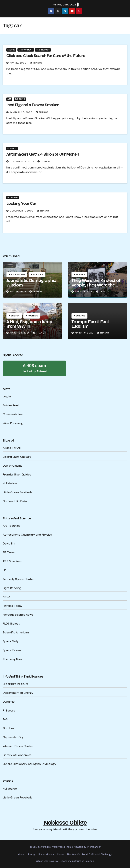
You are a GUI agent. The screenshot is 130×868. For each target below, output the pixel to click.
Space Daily (11, 641)
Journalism (18, 275)
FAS (5, 719)
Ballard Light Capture (17, 457)
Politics (12, 148)
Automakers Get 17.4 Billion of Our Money (43, 154)
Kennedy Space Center (18, 579)
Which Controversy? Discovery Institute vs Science (65, 861)
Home (21, 854)
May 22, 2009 (18, 63)
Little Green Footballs (17, 492)
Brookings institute (16, 684)
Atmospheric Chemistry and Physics (27, 535)
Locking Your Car (21, 204)
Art (9, 99)
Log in (7, 396)
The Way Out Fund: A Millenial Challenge (90, 854)
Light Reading (12, 588)
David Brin (9, 543)
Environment (26, 50)
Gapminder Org (13, 737)
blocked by (35, 368)
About (60, 854)
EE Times (9, 552)
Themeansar (94, 847)
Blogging (20, 99)
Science (80, 275)
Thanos (36, 63)
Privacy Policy (46, 854)
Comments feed (14, 414)
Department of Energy (18, 693)
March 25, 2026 (20, 333)
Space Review (12, 650)
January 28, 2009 (21, 112)
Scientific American (16, 632)
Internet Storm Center (18, 746)
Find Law (9, 728)
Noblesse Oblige (65, 823)
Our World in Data (15, 501)
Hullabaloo (10, 483)
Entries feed (11, 405)
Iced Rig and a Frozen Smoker (32, 105)
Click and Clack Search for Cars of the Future (46, 56)
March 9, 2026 (85, 333)
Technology (43, 50)
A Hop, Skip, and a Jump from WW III (29, 324)
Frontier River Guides (17, 474)
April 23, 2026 (84, 292)
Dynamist (9, 702)
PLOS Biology (11, 624)
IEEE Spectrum (13, 561)
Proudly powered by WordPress (47, 847)
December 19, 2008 (22, 161)
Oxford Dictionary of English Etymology (30, 764)
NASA (7, 597)
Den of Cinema (13, 466)
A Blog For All (12, 448)
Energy (11, 50)
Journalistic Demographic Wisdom (31, 283)
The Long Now (12, 659)
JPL (5, 570)
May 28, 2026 (18, 292)
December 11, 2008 (22, 211)
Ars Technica (12, 526)
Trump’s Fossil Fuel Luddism (90, 324)
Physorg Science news (18, 615)
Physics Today (13, 606)
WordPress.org (13, 423)
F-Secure (9, 711)
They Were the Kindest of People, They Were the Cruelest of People (96, 285)
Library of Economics (17, 755)
